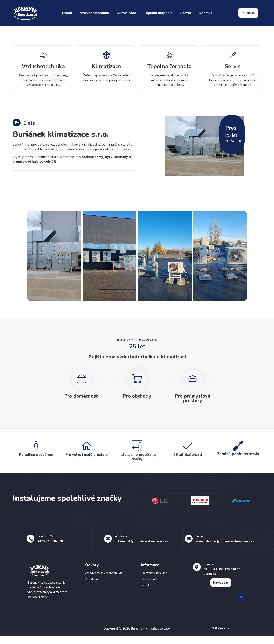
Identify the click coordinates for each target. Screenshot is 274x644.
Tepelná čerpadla (158, 13)
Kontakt (205, 13)
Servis (186, 13)
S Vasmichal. (221, 637)
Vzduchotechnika (95, 13)
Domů (67, 13)
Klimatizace (127, 13)
